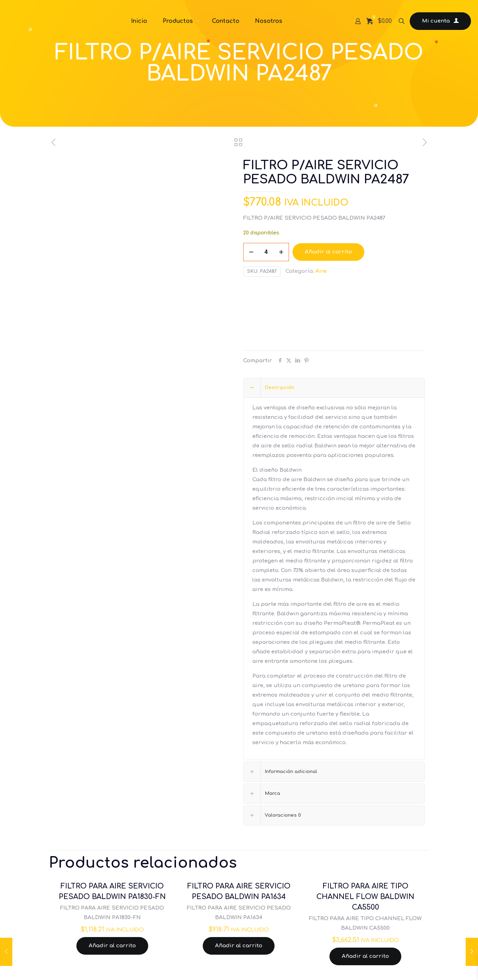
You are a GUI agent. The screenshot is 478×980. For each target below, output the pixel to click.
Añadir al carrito (328, 252)
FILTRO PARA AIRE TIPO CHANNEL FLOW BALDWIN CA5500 (365, 897)
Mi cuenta (440, 21)
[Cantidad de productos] (266, 252)
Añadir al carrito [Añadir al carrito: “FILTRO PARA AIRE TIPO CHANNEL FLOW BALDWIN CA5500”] (365, 956)
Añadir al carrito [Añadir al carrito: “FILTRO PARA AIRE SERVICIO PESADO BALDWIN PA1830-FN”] (112, 946)
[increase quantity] (281, 252)
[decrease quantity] (251, 252)
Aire (321, 271)
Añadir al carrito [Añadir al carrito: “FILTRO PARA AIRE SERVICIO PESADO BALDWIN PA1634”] (239, 946)
